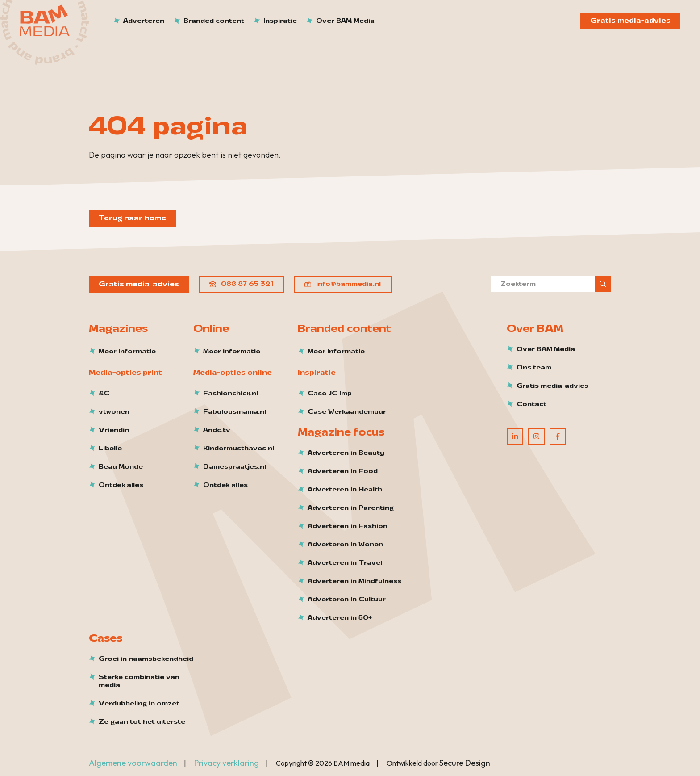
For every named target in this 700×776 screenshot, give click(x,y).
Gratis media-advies (630, 21)
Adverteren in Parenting (351, 508)
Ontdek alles (121, 485)
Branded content (214, 21)
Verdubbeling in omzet (139, 704)
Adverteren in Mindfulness (354, 581)
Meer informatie (127, 352)
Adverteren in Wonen (345, 545)
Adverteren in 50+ (340, 618)
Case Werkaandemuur (347, 412)
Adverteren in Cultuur (347, 600)
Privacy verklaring (227, 763)
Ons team (534, 368)
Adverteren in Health (345, 490)
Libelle (110, 449)
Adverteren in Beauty (346, 453)
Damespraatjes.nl (235, 467)
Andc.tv (217, 430)
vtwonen (114, 412)
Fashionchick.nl (231, 394)
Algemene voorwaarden (133, 763)
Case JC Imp (330, 394)
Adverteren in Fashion (348, 526)
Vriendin (114, 430)
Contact (531, 404)
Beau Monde (121, 467)
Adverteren (144, 21)
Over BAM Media (345, 21)
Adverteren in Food (343, 471)
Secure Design (465, 763)
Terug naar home (132, 218)
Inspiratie (280, 21)
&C (104, 394)
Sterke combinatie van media (139, 681)
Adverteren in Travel (345, 563)
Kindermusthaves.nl (239, 449)
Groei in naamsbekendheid (146, 659)
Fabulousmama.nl (235, 412)
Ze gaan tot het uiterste (142, 722)
